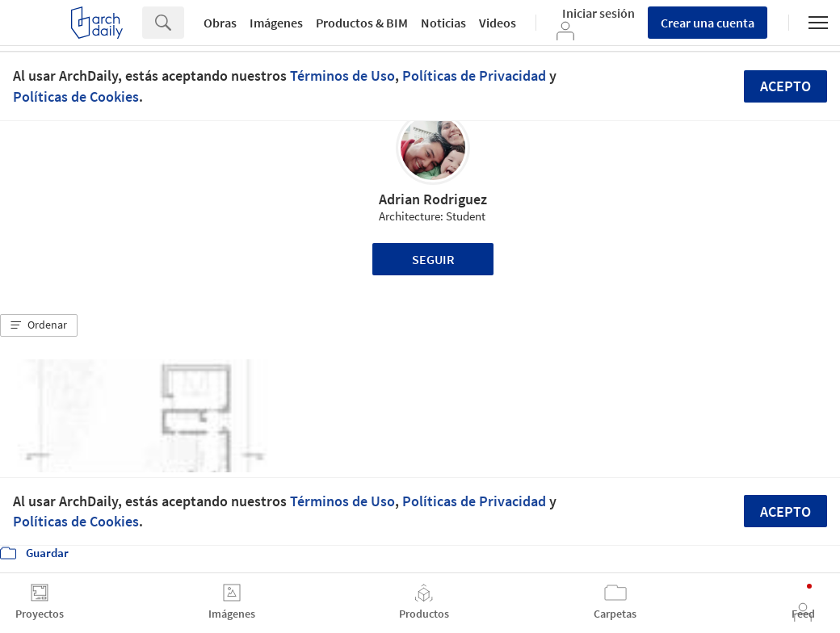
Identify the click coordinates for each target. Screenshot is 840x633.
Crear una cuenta (708, 23)
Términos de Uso (342, 75)
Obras (220, 23)
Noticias (443, 23)
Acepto (785, 86)
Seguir (433, 259)
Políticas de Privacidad (474, 75)
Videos (498, 23)
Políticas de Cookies (76, 96)
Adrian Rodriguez (433, 199)
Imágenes (276, 23)
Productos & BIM (362, 23)
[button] (39, 325)
